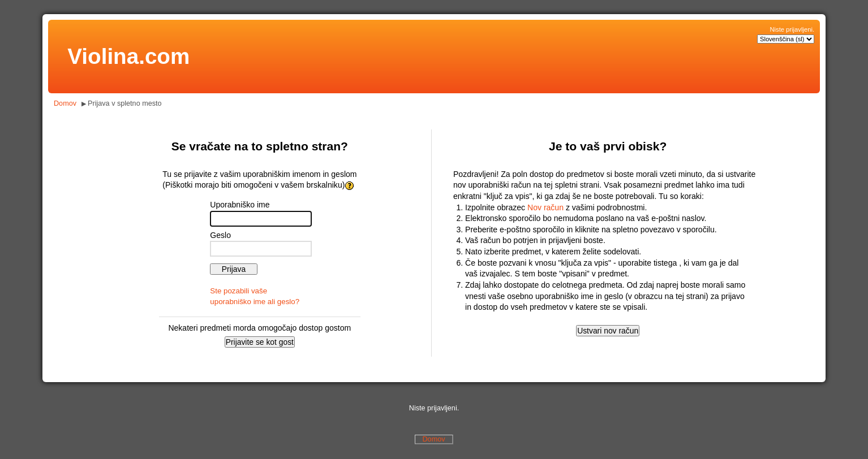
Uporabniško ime (240, 205)
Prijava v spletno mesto (125, 103)
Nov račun (545, 207)
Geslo (220, 235)
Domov (65, 103)
